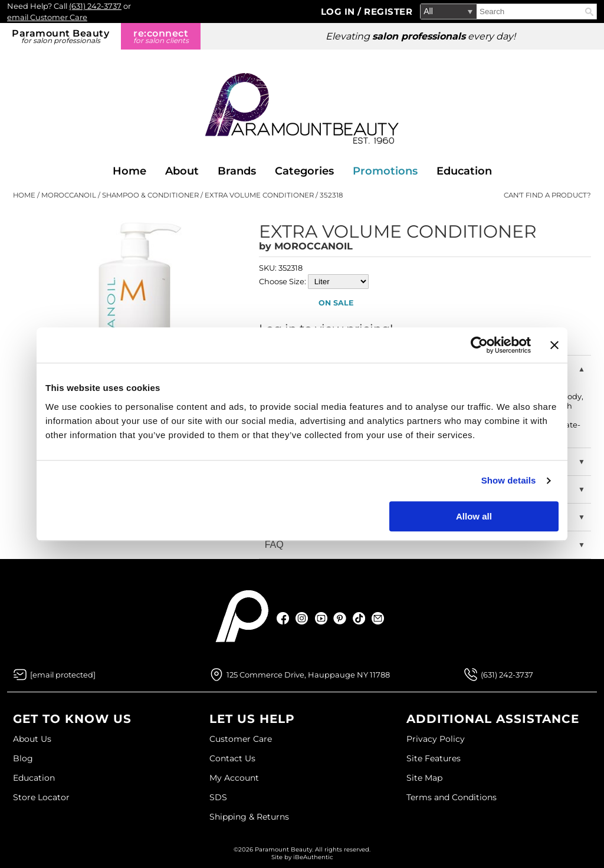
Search (589, 12)
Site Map (424, 778)
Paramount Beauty (60, 36)
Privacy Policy (436, 739)
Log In (339, 11)
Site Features (434, 758)
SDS (218, 797)
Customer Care (241, 739)
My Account (234, 778)
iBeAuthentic (313, 857)
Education (464, 171)
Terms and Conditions (452, 797)
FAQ (274, 545)
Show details (509, 480)
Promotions (385, 171)
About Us (32, 739)
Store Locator (41, 797)
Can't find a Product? (547, 195)
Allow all (474, 516)
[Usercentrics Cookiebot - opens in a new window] (479, 345)
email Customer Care (47, 17)
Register (388, 11)
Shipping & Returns (249, 817)
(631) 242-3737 (95, 6)
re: (161, 36)
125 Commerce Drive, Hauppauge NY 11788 (308, 675)
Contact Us (232, 758)
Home (129, 171)
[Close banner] (554, 345)
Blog (23, 758)
